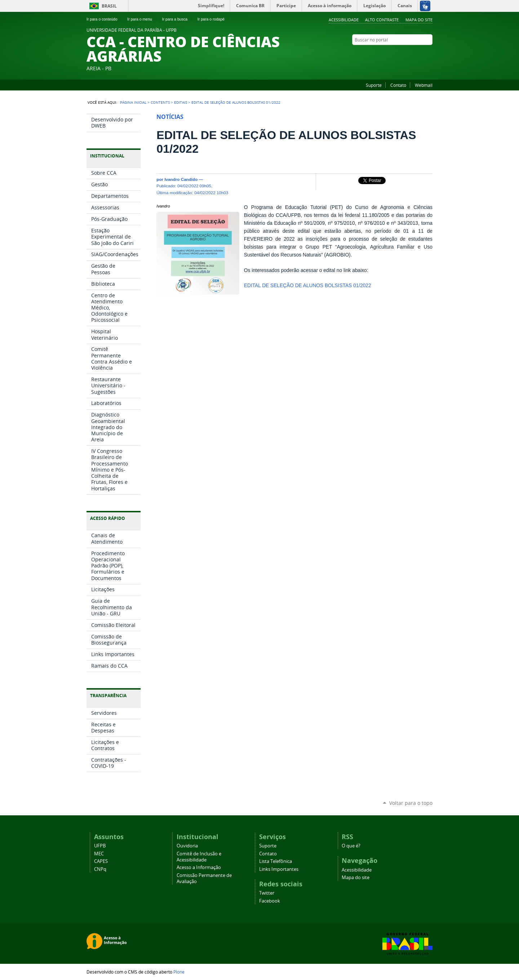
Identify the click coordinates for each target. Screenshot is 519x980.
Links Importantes (279, 869)
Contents (160, 102)
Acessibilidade (344, 20)
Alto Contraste (382, 20)
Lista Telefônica (276, 861)
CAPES (101, 861)
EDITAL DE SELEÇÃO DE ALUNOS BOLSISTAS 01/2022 (308, 286)
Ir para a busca (178, 19)
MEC (99, 854)
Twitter (420, 54)
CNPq (100, 869)
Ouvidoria (187, 846)
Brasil (109, 6)
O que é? (351, 846)
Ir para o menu (143, 19)
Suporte (374, 85)
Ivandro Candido (181, 179)
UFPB (100, 846)
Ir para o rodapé (214, 19)
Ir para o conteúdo (105, 19)
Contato (398, 85)
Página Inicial (133, 102)
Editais (181, 102)
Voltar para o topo (411, 803)
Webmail (424, 85)
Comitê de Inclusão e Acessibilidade (199, 857)
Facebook (429, 54)
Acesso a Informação (199, 867)
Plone (179, 972)
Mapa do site (419, 20)
